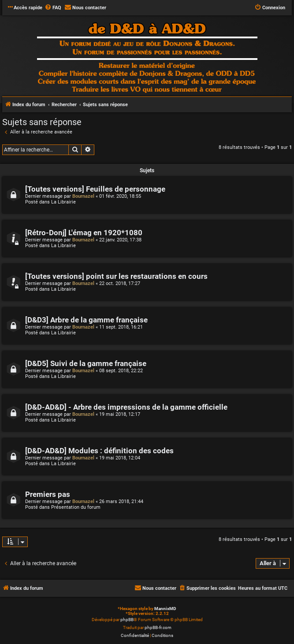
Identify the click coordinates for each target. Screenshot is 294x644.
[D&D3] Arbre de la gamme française (86, 320)
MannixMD (165, 609)
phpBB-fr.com (158, 627)
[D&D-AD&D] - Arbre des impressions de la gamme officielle (126, 407)
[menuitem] (53, 8)
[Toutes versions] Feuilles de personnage (95, 189)
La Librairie (63, 202)
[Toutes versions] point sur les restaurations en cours (116, 276)
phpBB (127, 620)
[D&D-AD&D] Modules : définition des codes (99, 451)
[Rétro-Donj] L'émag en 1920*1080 (84, 233)
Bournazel (83, 196)
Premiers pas (48, 494)
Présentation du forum (76, 507)
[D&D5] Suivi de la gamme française (86, 364)
